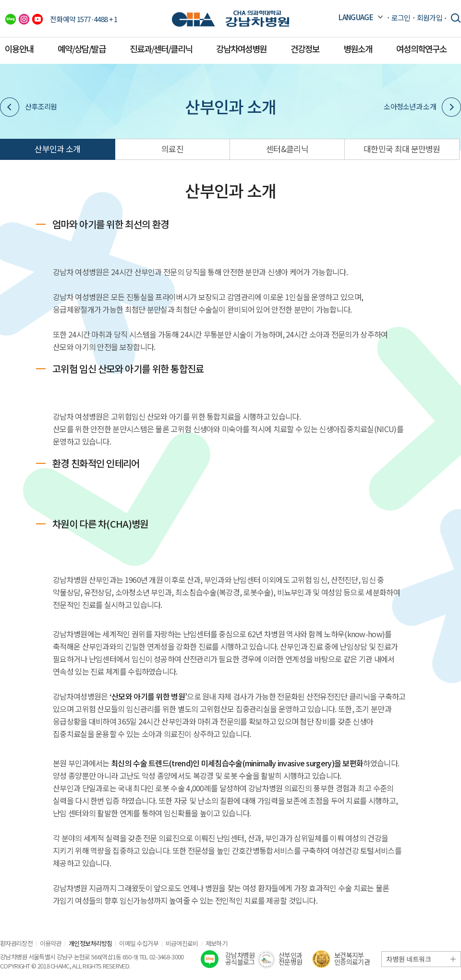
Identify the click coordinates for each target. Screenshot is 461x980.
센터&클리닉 (287, 149)
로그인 (401, 18)
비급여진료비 (182, 943)
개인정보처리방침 (90, 943)
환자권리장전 (16, 943)
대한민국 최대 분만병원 (402, 149)
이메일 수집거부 (139, 943)
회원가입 (430, 18)
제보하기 (216, 943)
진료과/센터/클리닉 (161, 48)
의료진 (172, 149)
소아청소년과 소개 (422, 107)
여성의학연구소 (421, 48)
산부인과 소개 (57, 149)
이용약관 (51, 943)
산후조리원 (29, 107)
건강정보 (305, 48)
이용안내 (19, 48)
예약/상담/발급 (82, 48)
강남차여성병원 (241, 48)
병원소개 (358, 48)
